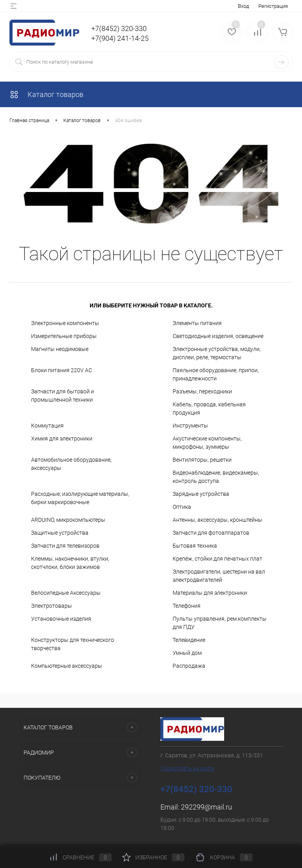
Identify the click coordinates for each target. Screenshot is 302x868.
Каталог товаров (46, 94)
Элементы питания (197, 323)
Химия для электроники (62, 439)
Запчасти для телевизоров (65, 546)
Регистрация (273, 6)
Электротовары (52, 606)
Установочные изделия (61, 619)
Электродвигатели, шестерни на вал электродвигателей (219, 576)
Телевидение (189, 640)
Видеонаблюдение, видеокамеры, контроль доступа (216, 477)
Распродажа (189, 666)
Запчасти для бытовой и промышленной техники (63, 396)
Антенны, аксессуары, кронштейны (217, 520)
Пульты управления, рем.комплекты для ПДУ (220, 623)
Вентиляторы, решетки (202, 460)
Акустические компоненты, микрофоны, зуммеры (207, 443)
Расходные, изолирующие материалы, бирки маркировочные (80, 498)
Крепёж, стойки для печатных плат (217, 559)
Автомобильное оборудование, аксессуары (71, 464)
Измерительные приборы (64, 336)
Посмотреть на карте (187, 768)
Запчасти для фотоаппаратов (211, 533)
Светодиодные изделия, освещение (218, 336)
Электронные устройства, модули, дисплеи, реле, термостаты (217, 353)
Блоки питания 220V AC (62, 370)
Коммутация (47, 426)
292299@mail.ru (206, 807)
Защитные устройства (60, 533)
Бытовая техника (195, 546)
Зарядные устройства (201, 494)
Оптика (182, 507)
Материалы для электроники (210, 593)
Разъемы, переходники (202, 391)
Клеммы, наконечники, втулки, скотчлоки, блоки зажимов (70, 563)
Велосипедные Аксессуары (66, 593)
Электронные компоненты (65, 323)
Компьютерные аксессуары (67, 666)
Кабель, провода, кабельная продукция (209, 408)
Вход (243, 6)
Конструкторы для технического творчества (73, 644)
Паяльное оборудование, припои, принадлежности (216, 374)
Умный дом (187, 653)
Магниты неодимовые (60, 349)
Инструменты (190, 426)
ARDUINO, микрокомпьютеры (68, 520)
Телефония (187, 606)
